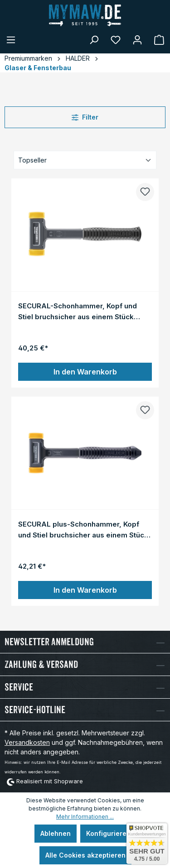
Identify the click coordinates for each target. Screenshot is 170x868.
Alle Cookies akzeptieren (85, 855)
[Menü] (11, 40)
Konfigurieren (108, 833)
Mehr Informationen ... (85, 817)
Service (19, 687)
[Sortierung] (85, 160)
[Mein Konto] (137, 40)
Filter (85, 117)
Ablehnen (56, 833)
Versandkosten (27, 742)
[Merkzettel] (116, 40)
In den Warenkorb (85, 372)
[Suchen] (94, 40)
